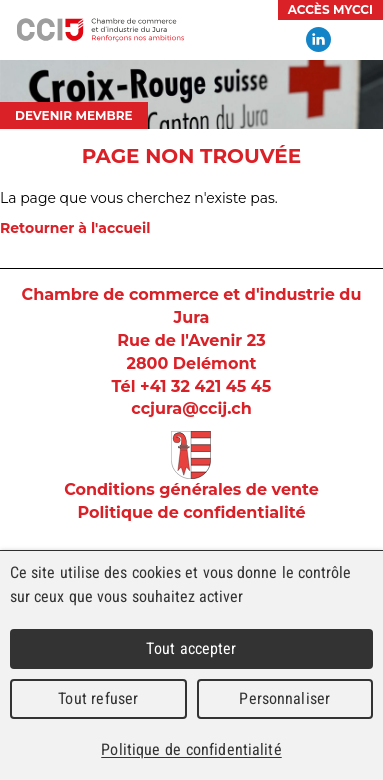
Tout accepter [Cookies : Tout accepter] (191, 648)
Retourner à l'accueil (75, 228)
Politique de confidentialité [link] (191, 749)
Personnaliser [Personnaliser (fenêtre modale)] (284, 698)
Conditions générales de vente (191, 489)
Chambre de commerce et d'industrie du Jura (100, 30)
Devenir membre (74, 115)
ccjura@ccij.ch (191, 408)
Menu (358, 40)
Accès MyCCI (330, 9)
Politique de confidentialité (191, 512)
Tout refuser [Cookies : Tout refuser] (98, 698)
